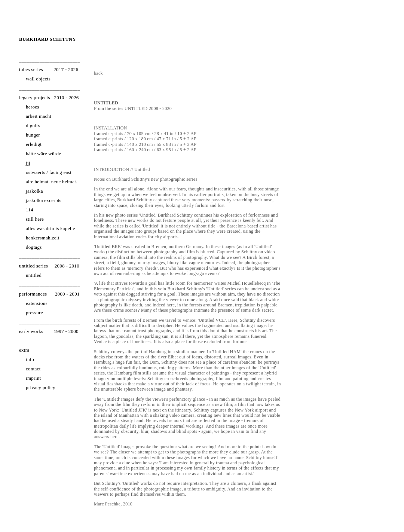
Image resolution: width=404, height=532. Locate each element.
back (98, 73)
